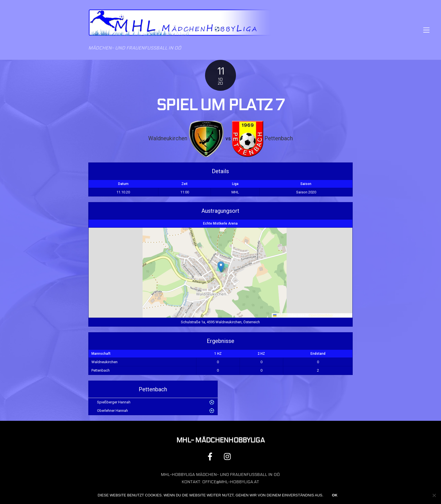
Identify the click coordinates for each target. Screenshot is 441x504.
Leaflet (280, 315)
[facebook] (211, 456)
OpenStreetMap (321, 315)
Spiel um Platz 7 (220, 105)
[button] (221, 267)
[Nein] (434, 495)
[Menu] (426, 30)
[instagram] (229, 456)
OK (335, 495)
